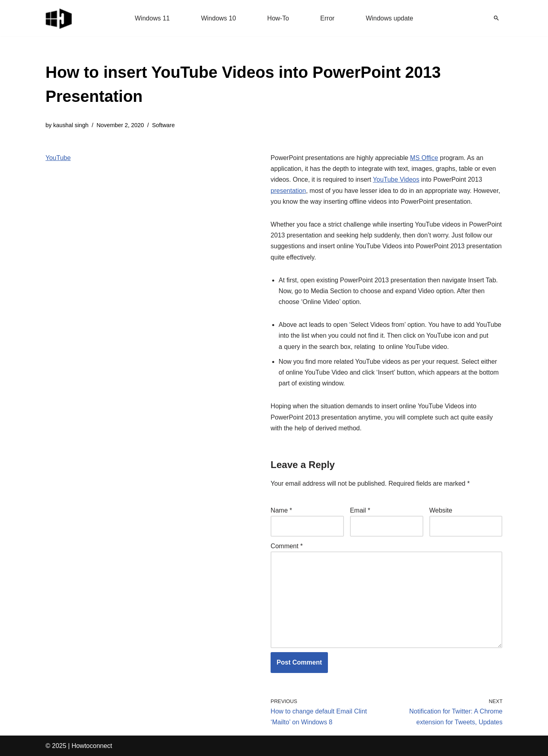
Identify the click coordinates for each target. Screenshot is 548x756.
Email (360, 510)
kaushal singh (71, 125)
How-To (278, 18)
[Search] (496, 18)
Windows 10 (218, 18)
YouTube (58, 158)
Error (328, 18)
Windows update (389, 18)
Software (163, 125)
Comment (287, 546)
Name (281, 510)
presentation (288, 191)
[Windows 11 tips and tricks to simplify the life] (59, 18)
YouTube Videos (396, 179)
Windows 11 (152, 18)
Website (441, 510)
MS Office (424, 158)
